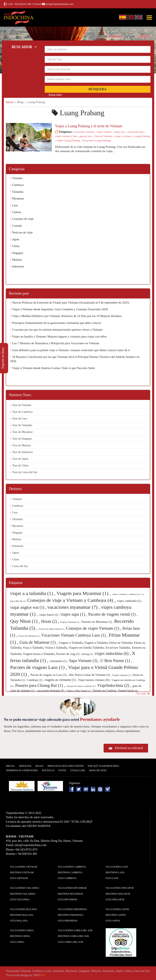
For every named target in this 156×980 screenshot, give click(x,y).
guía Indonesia (68, 921)
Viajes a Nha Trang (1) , (79, 691)
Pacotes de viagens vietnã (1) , (113, 614)
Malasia (16, 260)
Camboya (17, 185)
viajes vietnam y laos (66, 136)
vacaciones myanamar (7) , (74, 607)
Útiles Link (78, 770)
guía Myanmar (67, 899)
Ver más (143, 694)
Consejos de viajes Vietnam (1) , (94, 628)
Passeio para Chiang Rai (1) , (41, 685)
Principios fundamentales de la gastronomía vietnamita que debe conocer (56, 323)
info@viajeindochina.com (60, 4)
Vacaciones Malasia (23, 909)
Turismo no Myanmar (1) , (98, 622)
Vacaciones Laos (117, 867)
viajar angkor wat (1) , (29, 607)
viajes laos (120, 132)
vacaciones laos (135, 132)
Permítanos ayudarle (100, 719)
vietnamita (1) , (59, 661)
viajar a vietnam (123, 136)
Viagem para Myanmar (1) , (84, 593)
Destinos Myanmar (70, 894)
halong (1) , (88, 654)
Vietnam (16, 178)
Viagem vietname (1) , (122, 675)
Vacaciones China (22, 930)
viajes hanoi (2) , (50, 615)
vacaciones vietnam (84, 132)
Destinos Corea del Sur (73, 936)
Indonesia (17, 266)
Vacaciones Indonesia (72, 909)
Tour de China (20, 465)
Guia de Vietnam (103, 136)
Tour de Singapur (22, 439)
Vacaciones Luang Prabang (97, 140)
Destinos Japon (116, 915)
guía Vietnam (19, 878)
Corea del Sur (20, 566)
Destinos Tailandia (23, 894)
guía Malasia (19, 921)
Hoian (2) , (51, 621)
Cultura (16, 212)
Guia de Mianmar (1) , (39, 642)
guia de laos (86, 136)
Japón (15, 239)
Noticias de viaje (21, 232)
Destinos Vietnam (22, 872)
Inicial (10, 766)
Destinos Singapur (118, 894)
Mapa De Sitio (98, 770)
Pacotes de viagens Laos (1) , (39, 667)
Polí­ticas (48, 770)
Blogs (40, 766)
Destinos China (20, 936)
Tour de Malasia (21, 445)
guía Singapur (115, 899)
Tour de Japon (20, 459)
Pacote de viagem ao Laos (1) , (50, 675)
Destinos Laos (115, 872)
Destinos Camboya (70, 872)
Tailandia (17, 192)
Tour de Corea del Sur (25, 472)
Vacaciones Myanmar (72, 888)
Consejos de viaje (22, 219)
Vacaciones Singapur (120, 888)
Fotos (62, 770)
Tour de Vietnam (22, 405)
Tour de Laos (20, 419)
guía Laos (112, 878)
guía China (17, 942)
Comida (16, 226)
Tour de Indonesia (22, 452)
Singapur (17, 253)
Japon (16, 553)
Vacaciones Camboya (72, 867)
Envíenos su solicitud (129, 748)
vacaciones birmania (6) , (52, 691)
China (15, 246)
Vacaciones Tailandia (25, 888)
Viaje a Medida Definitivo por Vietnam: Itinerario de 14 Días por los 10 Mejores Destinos (66, 316)
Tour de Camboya (22, 412)
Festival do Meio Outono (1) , (52, 629)
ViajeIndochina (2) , (115, 685)
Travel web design (17, 975)
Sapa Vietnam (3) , (85, 661)
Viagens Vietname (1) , (70, 622)
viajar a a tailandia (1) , (33, 593)
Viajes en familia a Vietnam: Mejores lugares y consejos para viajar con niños (58, 336)
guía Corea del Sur (70, 942)
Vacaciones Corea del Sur (75, 930)
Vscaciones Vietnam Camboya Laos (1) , (75, 635)
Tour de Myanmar (22, 432)
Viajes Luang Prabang (68, 140)
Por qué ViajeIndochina (103, 766)
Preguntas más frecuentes (66, 766)
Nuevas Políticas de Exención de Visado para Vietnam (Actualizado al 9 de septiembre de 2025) (70, 303)
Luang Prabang (142, 136)
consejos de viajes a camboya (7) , (82, 686)
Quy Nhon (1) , (26, 621)
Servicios (25, 766)
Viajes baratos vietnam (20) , (95, 680)
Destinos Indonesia (70, 915)
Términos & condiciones (22, 770)
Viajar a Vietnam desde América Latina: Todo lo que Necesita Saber (53, 368)
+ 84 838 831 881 (22, 4)
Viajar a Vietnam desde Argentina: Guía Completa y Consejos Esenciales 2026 (59, 309)
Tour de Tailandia (22, 425)
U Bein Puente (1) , (116, 661)
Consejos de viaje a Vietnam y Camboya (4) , (72, 600)
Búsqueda (98, 89)
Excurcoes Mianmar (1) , (30, 636)
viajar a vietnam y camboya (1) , (127, 594)
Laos (14, 205)
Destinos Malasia (22, 915)
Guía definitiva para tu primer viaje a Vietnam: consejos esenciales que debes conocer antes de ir (70, 350)
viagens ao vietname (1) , (61, 680)
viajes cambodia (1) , (130, 601)
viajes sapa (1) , (74, 614)
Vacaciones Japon (117, 909)
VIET (39, 975)
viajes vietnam (104, 132)
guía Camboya (67, 878)
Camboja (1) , (36, 680)
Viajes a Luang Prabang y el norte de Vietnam (89, 126)
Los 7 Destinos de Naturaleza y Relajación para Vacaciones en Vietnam (55, 343)
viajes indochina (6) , (113, 653)
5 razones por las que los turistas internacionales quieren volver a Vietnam (56, 330)
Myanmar (17, 198)
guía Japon (113, 921)
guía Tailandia (20, 899)
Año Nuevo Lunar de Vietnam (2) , (90, 675)
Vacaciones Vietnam (24, 867)
